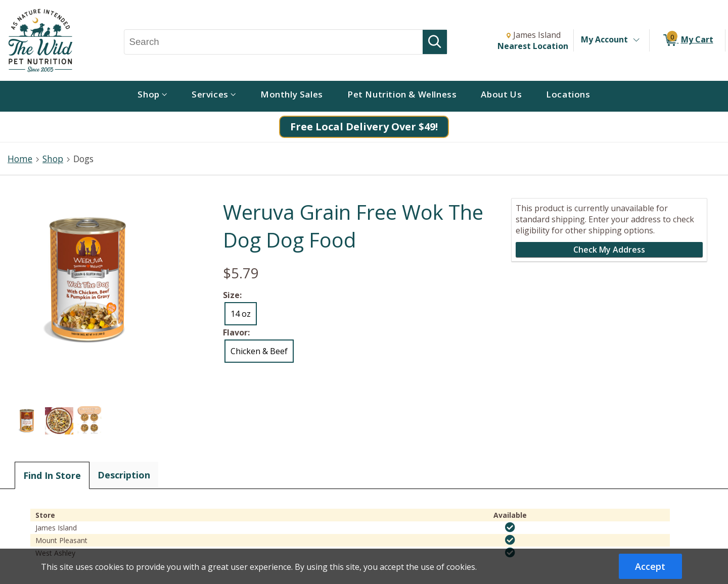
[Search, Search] (274, 42)
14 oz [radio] (241, 314)
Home (20, 159)
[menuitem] (152, 96)
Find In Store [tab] (52, 475)
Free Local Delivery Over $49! (364, 127)
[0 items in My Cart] (687, 40)
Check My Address (609, 250)
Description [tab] (124, 475)
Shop (53, 159)
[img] (510, 527)
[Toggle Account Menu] (636, 40)
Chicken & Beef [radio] (259, 351)
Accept (650, 566)
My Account (604, 39)
